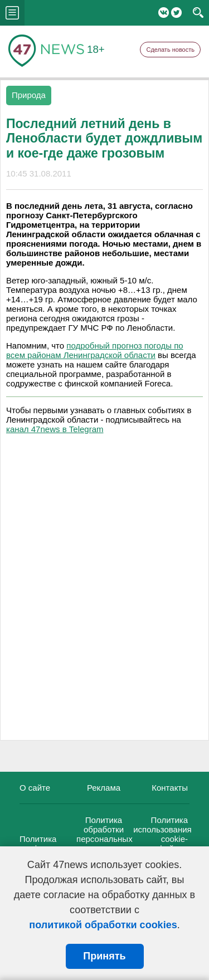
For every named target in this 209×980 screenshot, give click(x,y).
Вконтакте (164, 13)
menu (12, 13)
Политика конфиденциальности (62, 844)
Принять (104, 956)
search (198, 13)
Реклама (104, 788)
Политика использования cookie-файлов (162, 834)
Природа (29, 95)
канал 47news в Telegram (55, 429)
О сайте (35, 788)
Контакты (170, 788)
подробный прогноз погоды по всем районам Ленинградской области (95, 350)
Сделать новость (170, 50)
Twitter (176, 13)
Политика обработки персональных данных (104, 834)
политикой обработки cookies (103, 925)
